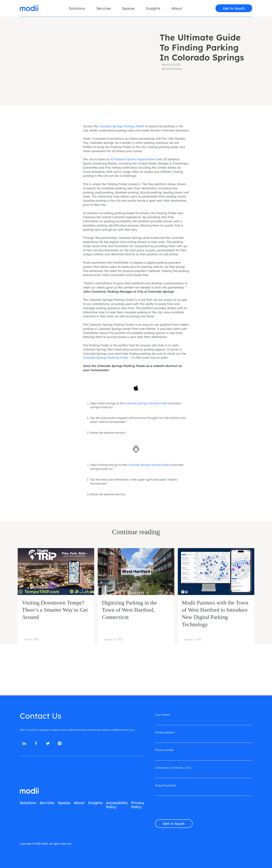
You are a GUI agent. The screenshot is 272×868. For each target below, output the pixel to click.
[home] (29, 8)
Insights (153, 8)
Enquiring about (165, 785)
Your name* (163, 715)
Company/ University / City (173, 768)
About (177, 8)
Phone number (165, 750)
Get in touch (234, 8)
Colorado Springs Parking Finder (106, 357)
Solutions (77, 8)
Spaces (128, 8)
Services (104, 8)
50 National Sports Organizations (133, 159)
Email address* (165, 732)
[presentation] (181, 808)
